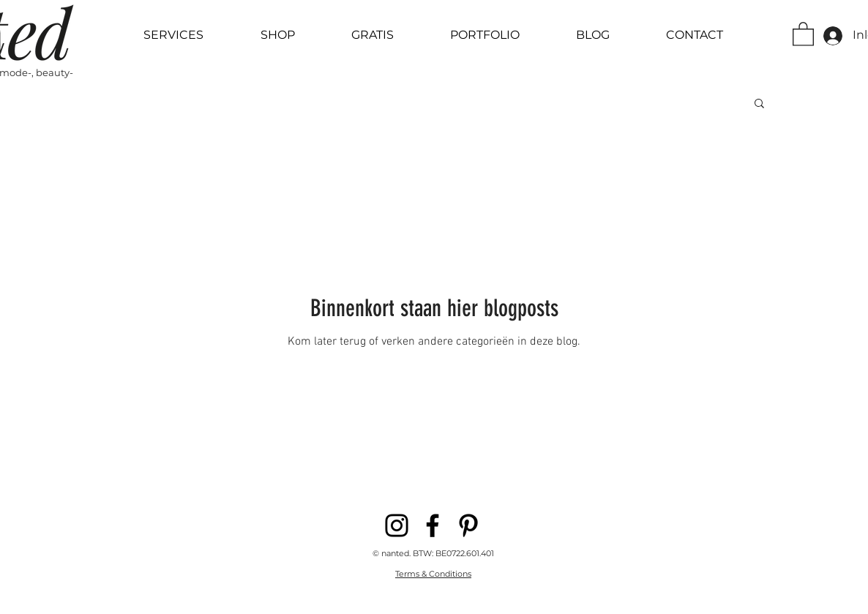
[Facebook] (433, 525)
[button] (803, 33)
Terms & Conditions (433, 574)
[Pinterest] (468, 525)
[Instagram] (397, 525)
